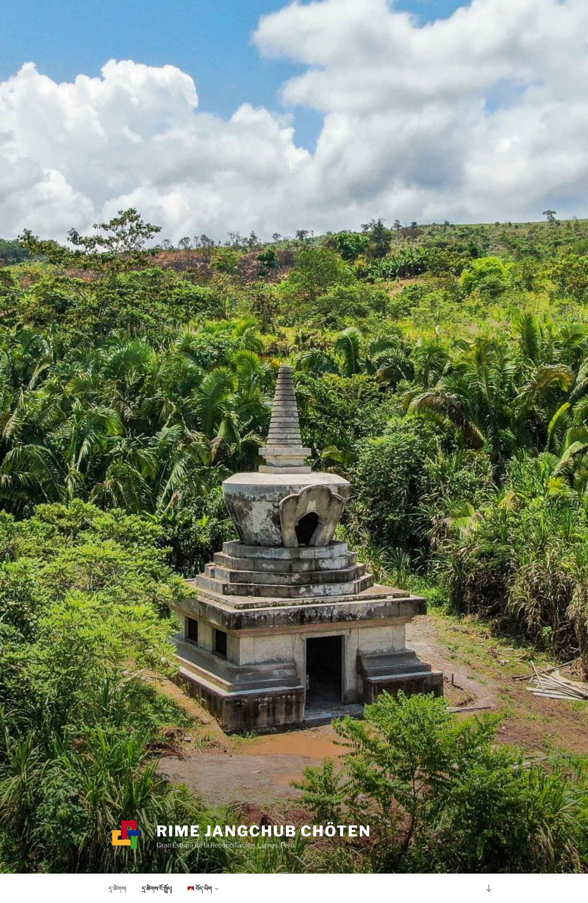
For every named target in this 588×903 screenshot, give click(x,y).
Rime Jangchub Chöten (264, 831)
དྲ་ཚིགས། (117, 888)
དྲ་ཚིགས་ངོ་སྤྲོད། (157, 888)
